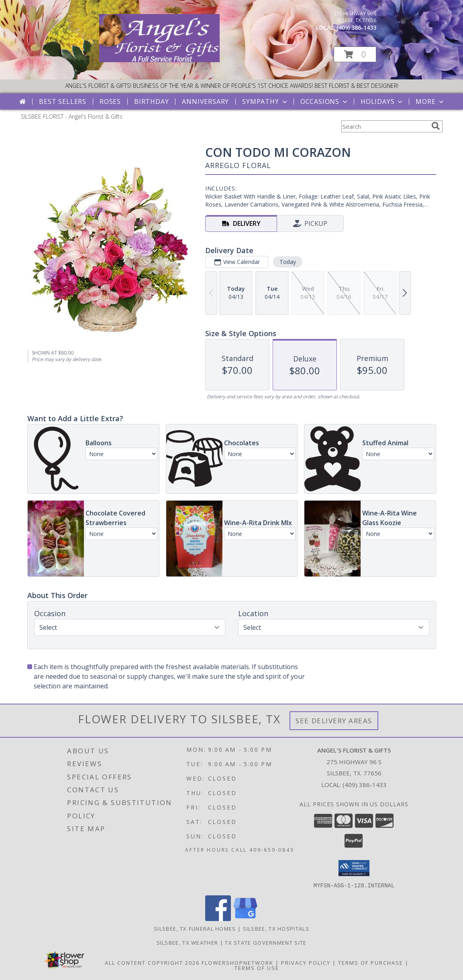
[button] (355, 54)
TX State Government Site (266, 942)
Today (287, 262)
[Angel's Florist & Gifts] (159, 60)
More (430, 101)
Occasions (325, 101)
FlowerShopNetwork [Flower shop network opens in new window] (238, 962)
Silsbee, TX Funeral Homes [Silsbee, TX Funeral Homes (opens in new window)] (195, 928)
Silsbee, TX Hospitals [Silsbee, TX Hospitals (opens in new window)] (276, 928)
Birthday (151, 101)
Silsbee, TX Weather (188, 942)
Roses (110, 101)
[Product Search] (385, 126)
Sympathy (265, 101)
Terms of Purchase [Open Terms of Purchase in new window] (371, 962)
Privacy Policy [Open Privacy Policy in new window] (306, 962)
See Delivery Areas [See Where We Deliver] (334, 721)
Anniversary (205, 101)
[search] (436, 126)
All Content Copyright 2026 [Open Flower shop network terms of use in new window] (152, 962)
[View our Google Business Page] (245, 918)
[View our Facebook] (218, 918)
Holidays (382, 101)
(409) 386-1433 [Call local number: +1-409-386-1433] (356, 27)
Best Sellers (63, 101)
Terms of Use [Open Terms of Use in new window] (257, 968)
